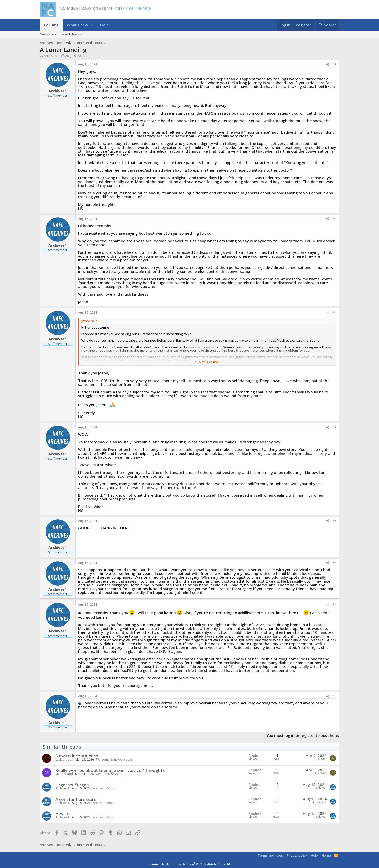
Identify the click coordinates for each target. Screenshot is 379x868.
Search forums (72, 34)
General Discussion (110, 774)
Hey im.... (64, 814)
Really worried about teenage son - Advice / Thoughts (110, 770)
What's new (77, 25)
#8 (334, 696)
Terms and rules (270, 855)
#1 (334, 64)
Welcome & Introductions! (115, 759)
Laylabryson (64, 759)
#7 (334, 604)
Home (326, 855)
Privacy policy (297, 855)
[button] (92, 25)
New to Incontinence (77, 756)
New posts (48, 34)
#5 (334, 521)
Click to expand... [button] (208, 362)
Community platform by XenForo (190, 864)
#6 (334, 563)
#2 (334, 219)
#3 (334, 312)
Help (104, 25)
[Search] (327, 25)
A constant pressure (76, 799)
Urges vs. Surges (72, 785)
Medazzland (64, 774)
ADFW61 (321, 759)
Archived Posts (104, 788)
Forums (51, 25)
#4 (334, 427)
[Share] (328, 64)
